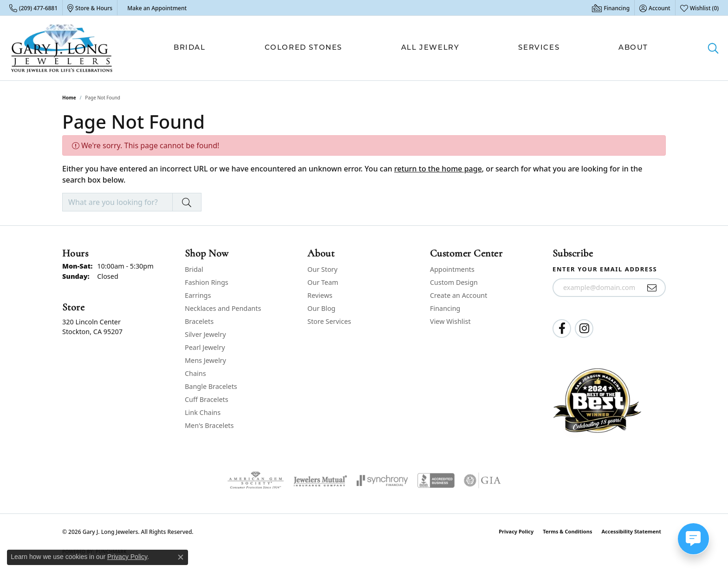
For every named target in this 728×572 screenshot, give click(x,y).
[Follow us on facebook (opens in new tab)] (562, 329)
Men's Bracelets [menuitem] (209, 425)
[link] (33, 8)
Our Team (323, 282)
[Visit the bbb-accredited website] (436, 480)
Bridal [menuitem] (194, 269)
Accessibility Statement (631, 531)
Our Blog (321, 308)
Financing (445, 308)
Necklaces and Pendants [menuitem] (223, 308)
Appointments (452, 269)
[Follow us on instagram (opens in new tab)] (584, 329)
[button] (655, 8)
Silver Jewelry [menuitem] (205, 334)
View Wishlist (450, 321)
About (633, 48)
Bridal (190, 48)
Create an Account (458, 295)
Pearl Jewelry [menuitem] (205, 347)
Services (539, 48)
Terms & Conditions (567, 531)
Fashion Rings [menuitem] (207, 282)
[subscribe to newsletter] (652, 288)
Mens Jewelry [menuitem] (205, 360)
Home (69, 98)
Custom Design (454, 282)
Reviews (320, 295)
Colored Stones (303, 48)
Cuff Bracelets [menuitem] (207, 399)
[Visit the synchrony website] (382, 480)
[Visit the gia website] (482, 480)
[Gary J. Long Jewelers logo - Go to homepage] (62, 48)
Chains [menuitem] (195, 373)
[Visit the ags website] (256, 480)
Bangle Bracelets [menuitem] (211, 386)
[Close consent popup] (181, 557)
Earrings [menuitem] (198, 295)
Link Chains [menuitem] (203, 412)
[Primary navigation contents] (411, 48)
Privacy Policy (516, 531)
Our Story (322, 269)
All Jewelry (430, 48)
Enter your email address (605, 269)
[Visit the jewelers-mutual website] (320, 480)
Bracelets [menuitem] (199, 321)
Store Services (329, 321)
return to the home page (438, 169)
